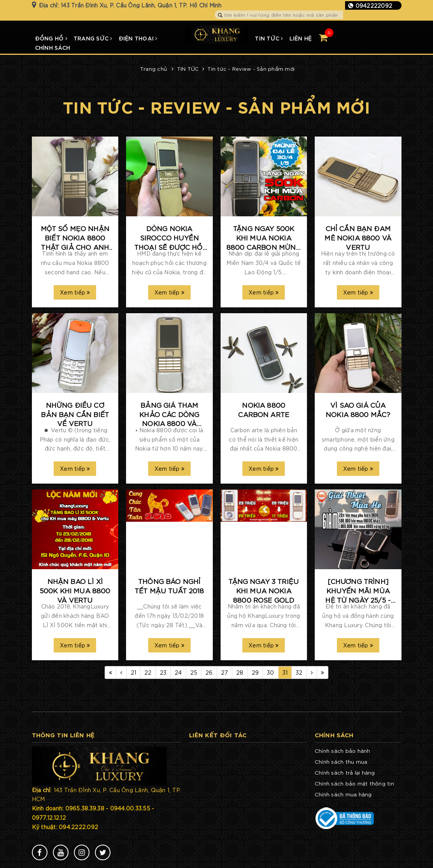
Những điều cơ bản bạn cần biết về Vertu (75, 414)
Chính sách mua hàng (343, 794)
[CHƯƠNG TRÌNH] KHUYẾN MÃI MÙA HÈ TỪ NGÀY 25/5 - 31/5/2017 (358, 590)
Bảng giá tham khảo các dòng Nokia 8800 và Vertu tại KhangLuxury (169, 414)
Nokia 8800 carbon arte (264, 409)
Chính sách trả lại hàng (345, 772)
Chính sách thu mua (341, 762)
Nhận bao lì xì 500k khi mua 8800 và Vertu (75, 590)
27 (225, 672)
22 (148, 672)
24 (178, 672)
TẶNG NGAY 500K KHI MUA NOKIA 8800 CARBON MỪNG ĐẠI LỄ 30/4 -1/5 (264, 238)
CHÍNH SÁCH (53, 47)
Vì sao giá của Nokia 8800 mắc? (358, 409)
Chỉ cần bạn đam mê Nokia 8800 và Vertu (358, 237)
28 (240, 672)
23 (163, 672)
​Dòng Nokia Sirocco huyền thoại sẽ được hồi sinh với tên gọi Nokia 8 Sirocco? (169, 238)
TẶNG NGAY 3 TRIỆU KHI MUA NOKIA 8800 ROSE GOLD (264, 590)
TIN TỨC (269, 38)
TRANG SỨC (93, 38)
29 (255, 672)
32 (299, 672)
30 (271, 672)
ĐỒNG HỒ (51, 38)
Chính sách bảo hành (343, 751)
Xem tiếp (75, 292)
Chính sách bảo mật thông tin (354, 783)
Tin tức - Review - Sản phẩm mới (251, 69)
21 (134, 672)
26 (209, 672)
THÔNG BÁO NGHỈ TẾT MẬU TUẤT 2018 (169, 586)
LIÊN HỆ (301, 38)
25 (194, 672)
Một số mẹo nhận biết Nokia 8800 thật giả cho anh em (75, 238)
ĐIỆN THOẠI (138, 38)
